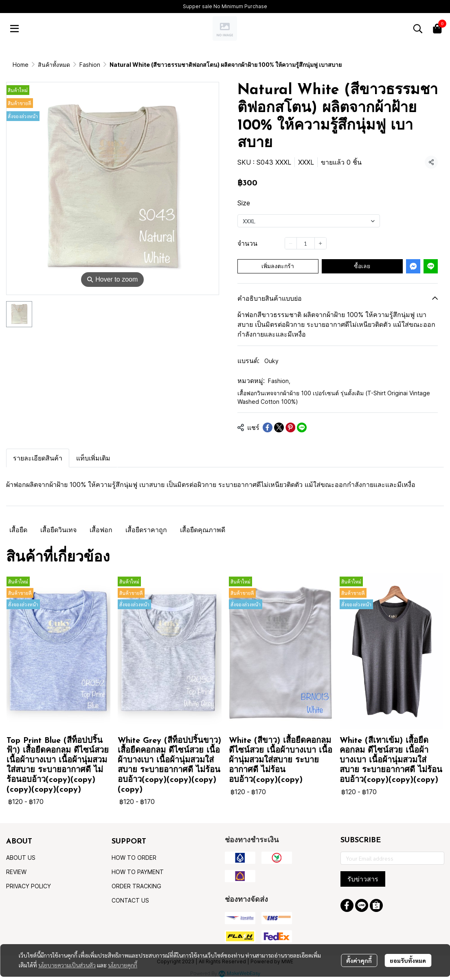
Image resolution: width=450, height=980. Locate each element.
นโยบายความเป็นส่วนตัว (67, 965)
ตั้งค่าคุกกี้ (359, 960)
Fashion (90, 65)
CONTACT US (130, 900)
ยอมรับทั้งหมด (408, 960)
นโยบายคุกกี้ (123, 965)
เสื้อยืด (18, 530)
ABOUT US (21, 858)
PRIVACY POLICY (29, 886)
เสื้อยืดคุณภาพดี (203, 530)
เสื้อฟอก (101, 530)
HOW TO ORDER (134, 858)
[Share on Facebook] (268, 427)
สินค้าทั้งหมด (54, 65)
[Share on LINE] (302, 427)
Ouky (271, 361)
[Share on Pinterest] (290, 427)
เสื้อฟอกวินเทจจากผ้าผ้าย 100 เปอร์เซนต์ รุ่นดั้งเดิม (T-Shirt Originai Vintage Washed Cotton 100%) (334, 397)
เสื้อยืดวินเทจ (58, 530)
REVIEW (16, 872)
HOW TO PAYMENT (138, 872)
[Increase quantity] (320, 243)
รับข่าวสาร (363, 879)
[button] (418, 29)
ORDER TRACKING (136, 886)
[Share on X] (279, 427)
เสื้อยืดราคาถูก (146, 530)
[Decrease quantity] (291, 243)
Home (21, 65)
